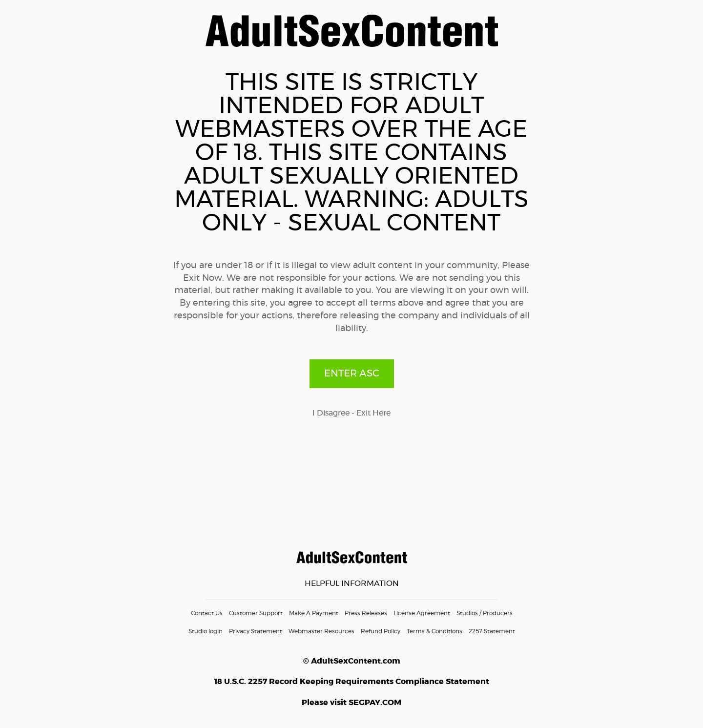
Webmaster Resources (321, 631)
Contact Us (207, 613)
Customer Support (256, 613)
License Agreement (422, 613)
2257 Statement (492, 631)
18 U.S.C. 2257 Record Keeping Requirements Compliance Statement (352, 682)
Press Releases (366, 613)
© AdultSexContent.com (352, 661)
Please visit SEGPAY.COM (351, 703)
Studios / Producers (485, 613)
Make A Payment (314, 613)
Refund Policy (381, 631)
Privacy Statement (256, 631)
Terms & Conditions (434, 631)
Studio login (206, 631)
